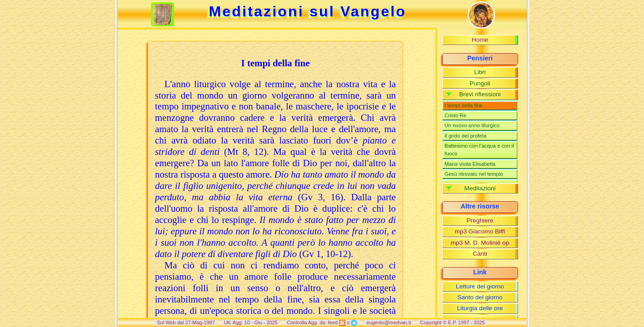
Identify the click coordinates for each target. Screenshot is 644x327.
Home (480, 40)
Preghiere (480, 220)
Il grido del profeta (465, 136)
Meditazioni (480, 188)
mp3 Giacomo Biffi (480, 231)
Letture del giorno (480, 286)
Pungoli (480, 83)
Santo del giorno (480, 297)
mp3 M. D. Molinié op (480, 243)
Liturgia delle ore (480, 308)
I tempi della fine (464, 105)
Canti (480, 254)
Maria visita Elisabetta (470, 164)
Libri (480, 72)
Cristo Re (455, 115)
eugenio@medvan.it (389, 322)
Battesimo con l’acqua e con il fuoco (479, 150)
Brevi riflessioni (480, 94)
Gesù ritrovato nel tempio (474, 174)
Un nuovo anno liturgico (472, 125)
